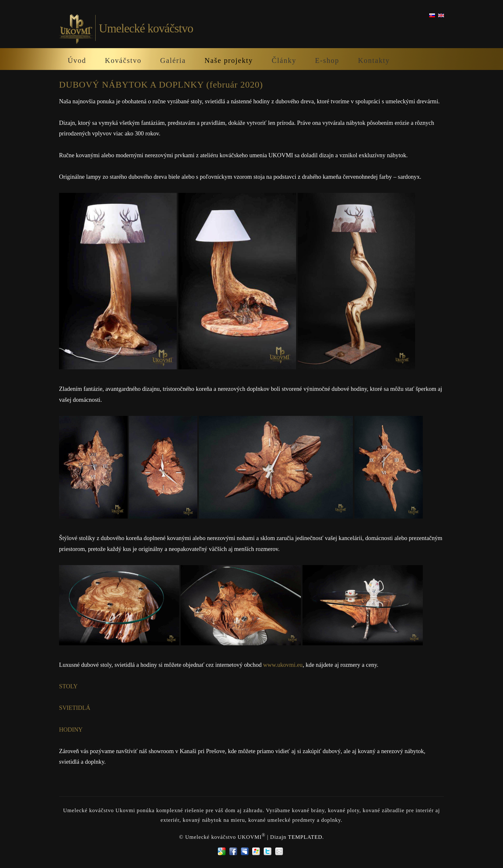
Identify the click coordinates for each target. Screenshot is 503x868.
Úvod (77, 60)
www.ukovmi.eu (283, 665)
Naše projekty (229, 60)
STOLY (68, 686)
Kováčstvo (123, 60)
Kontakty (374, 60)
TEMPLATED (305, 837)
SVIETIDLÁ (75, 708)
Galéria (173, 60)
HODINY (71, 730)
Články (284, 60)
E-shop (327, 60)
